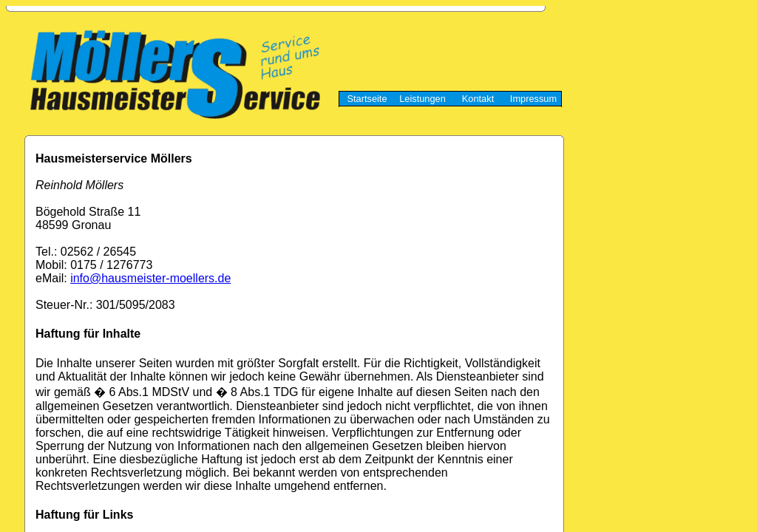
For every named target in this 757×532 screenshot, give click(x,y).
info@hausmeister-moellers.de (150, 278)
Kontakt (478, 99)
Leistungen (422, 99)
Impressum (533, 99)
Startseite (367, 99)
